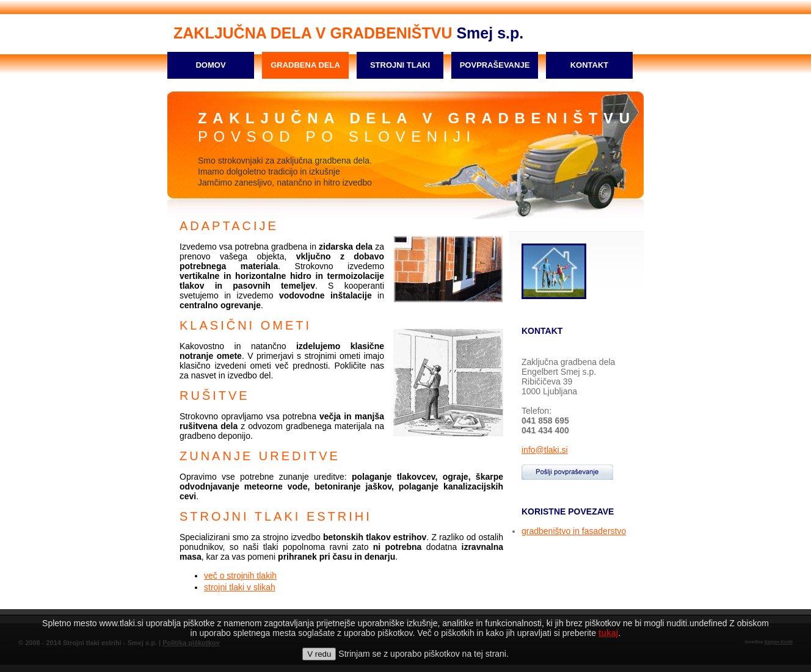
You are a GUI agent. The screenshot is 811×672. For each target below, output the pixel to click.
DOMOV (210, 65)
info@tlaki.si (545, 450)
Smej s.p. (348, 33)
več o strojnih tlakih (240, 576)
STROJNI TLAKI (400, 65)
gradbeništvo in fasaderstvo (574, 531)
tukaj (609, 645)
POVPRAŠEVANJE (495, 65)
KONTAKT (590, 65)
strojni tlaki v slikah (240, 587)
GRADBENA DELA (305, 65)
